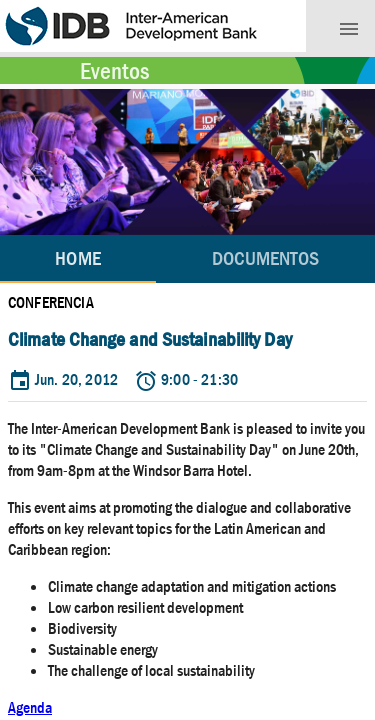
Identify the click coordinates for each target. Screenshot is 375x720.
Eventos (114, 71)
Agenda (30, 707)
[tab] (265, 259)
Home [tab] (77, 258)
